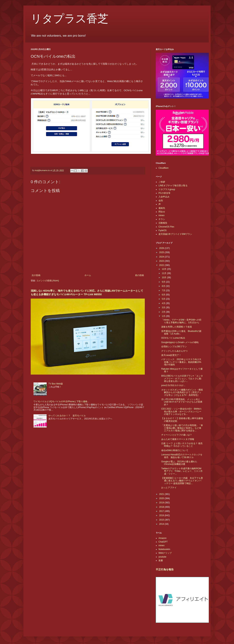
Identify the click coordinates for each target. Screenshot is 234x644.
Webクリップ (165, 553)
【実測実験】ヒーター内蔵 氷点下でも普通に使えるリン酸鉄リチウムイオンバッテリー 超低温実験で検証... (182, 481)
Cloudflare (164, 168)
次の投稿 (36, 275)
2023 (162, 261)
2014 (162, 524)
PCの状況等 (164, 193)
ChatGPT (163, 542)
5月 (164, 299)
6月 (164, 295)
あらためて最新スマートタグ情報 (178, 439)
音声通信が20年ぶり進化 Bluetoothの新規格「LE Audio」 (181, 332)
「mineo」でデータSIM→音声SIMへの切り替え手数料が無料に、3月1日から (181, 321)
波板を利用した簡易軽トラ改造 (177, 327)
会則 (161, 201)
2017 (162, 511)
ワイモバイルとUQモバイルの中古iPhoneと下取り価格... (61, 401)
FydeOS (163, 230)
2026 (162, 248)
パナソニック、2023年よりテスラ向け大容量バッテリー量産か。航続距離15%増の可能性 (181, 362)
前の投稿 (139, 275)
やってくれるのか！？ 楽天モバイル (67, 416)
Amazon (163, 538)
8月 (164, 286)
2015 (162, 520)
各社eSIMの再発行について (175, 450)
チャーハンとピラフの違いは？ (177, 435)
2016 (162, 515)
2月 (164, 312)
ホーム (88, 275)
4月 (164, 303)
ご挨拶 (162, 182)
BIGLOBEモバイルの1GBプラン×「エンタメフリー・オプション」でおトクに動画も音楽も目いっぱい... (182, 379)
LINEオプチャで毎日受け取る (173, 186)
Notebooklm (164, 549)
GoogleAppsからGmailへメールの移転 (180, 342)
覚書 (161, 560)
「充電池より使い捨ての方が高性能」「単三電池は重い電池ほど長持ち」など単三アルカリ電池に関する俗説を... (182, 428)
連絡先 (162, 208)
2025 (162, 252)
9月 (164, 282)
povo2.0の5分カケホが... (173, 385)
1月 (164, 316)
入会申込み (164, 197)
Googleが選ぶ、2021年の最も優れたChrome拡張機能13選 (179, 463)
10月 (164, 277)
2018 (162, 507)
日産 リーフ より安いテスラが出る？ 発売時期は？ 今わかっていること (182, 445)
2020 (162, 498)
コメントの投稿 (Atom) (48, 281)
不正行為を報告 (165, 569)
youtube (162, 557)
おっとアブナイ (169, 488)
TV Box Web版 (56, 384)
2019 (162, 503)
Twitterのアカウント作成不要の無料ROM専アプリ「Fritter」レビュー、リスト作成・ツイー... (182, 471)
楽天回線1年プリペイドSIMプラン (175, 234)
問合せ (162, 212)
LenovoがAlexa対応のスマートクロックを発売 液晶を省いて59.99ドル (182, 456)
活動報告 (163, 223)
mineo (162, 215)
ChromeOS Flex (166, 227)
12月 (164, 269)
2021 (162, 494)
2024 (162, 257)
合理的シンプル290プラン (174, 347)
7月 (164, 290)
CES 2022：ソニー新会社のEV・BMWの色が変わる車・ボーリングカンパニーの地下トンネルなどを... (181, 411)
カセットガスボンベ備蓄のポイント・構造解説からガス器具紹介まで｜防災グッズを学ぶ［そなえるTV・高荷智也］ (182, 392)
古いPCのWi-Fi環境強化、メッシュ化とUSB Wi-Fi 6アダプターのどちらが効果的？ (182, 402)
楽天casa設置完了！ (171, 355)
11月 (164, 273)
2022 (162, 265)
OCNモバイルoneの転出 (173, 338)
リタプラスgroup (167, 189)
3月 (164, 308)
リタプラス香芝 (70, 19)
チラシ (162, 219)
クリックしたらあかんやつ (174, 351)
